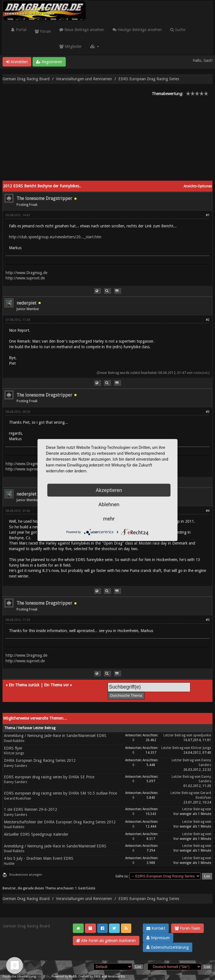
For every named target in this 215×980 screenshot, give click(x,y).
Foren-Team (187, 928)
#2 (208, 320)
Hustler (9, 864)
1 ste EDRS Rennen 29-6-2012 (31, 809)
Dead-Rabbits (14, 741)
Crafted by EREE (90, 977)
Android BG (116, 977)
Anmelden (17, 62)
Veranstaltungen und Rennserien (84, 79)
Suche (178, 30)
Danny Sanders (16, 766)
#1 (208, 215)
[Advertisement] (107, 139)
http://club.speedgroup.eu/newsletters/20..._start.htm (55, 237)
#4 (208, 511)
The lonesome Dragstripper (44, 198)
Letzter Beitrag (175, 735)
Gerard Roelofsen (17, 798)
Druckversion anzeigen (26, 875)
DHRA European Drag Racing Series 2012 (40, 760)
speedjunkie (202, 735)
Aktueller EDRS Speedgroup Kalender (36, 834)
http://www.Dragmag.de (26, 273)
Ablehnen (109, 504)
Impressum (158, 938)
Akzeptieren (109, 490)
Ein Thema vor (56, 685)
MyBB (73, 977)
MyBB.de (44, 977)
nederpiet (26, 303)
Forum (43, 31)
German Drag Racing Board (26, 79)
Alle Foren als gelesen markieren (106, 941)
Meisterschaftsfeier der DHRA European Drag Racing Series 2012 (60, 822)
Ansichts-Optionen (198, 186)
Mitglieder (71, 46)
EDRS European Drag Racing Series (149, 79)
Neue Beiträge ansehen (82, 30)
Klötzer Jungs (14, 753)
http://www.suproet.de (25, 278)
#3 (208, 412)
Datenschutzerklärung (168, 947)
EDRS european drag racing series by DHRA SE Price (49, 777)
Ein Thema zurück (24, 685)
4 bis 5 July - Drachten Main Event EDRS (39, 858)
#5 (208, 620)
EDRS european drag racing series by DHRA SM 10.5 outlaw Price (60, 793)
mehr (109, 519)
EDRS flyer (13, 748)
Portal (19, 30)
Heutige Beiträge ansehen (137, 30)
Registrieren (49, 62)
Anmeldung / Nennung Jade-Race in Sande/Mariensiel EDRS (55, 736)
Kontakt (156, 928)
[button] (95, 46)
